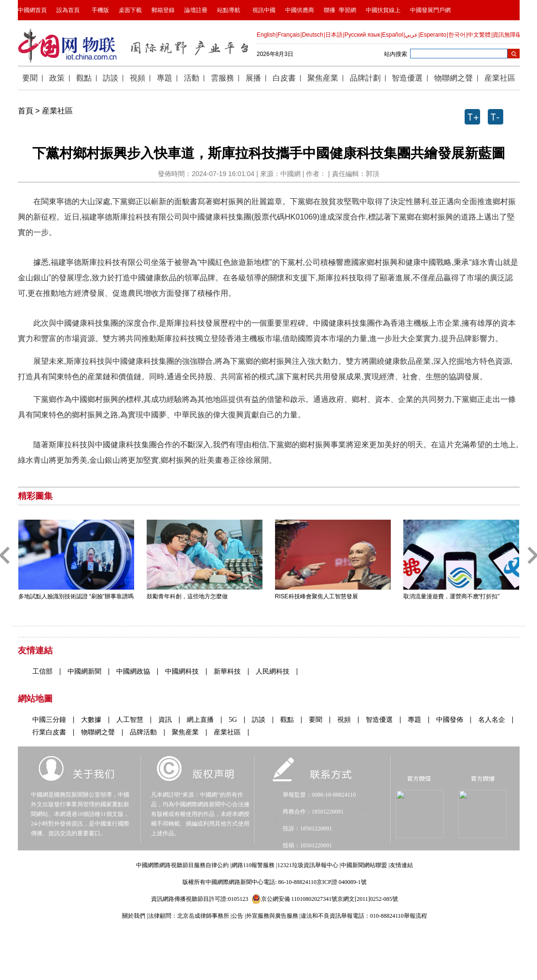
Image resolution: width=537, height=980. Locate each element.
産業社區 (57, 111)
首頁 (26, 111)
